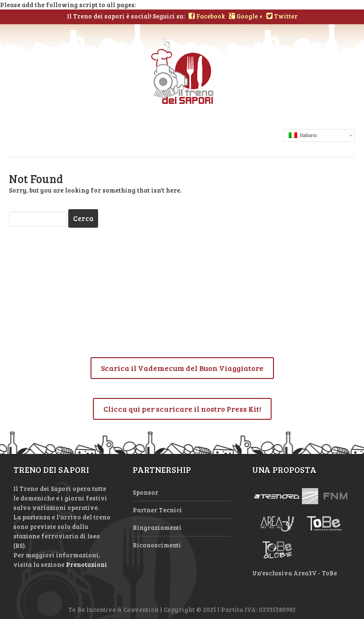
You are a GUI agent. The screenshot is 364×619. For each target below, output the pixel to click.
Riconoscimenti (157, 545)
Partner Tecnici (157, 510)
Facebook (207, 16)
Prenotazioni (86, 564)
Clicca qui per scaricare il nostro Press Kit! (182, 409)
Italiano (303, 135)
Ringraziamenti (157, 527)
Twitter (282, 16)
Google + (246, 16)
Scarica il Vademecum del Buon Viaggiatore (182, 368)
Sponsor (146, 492)
